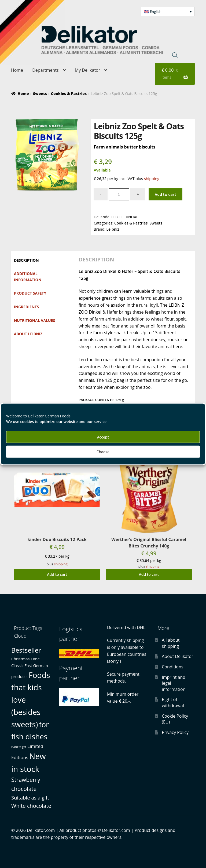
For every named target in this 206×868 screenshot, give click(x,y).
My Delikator (87, 70)
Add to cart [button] (57, 574)
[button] (168, 12)
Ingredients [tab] (26, 307)
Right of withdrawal (173, 703)
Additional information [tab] (28, 277)
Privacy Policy (175, 732)
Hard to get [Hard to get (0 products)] (19, 747)
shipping (152, 179)
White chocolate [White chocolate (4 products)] (31, 806)
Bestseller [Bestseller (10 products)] (26, 650)
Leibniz (113, 229)
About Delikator (177, 656)
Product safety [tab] (30, 293)
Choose (103, 452)
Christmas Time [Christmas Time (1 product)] (25, 659)
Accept (103, 437)
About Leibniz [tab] (28, 334)
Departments (45, 70)
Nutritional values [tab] (34, 320)
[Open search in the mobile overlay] (175, 55)
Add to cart (165, 194)
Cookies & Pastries (69, 94)
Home (17, 70)
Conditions (172, 667)
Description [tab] (26, 260)
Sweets (40, 94)
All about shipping (171, 643)
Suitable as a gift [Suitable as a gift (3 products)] (30, 797)
